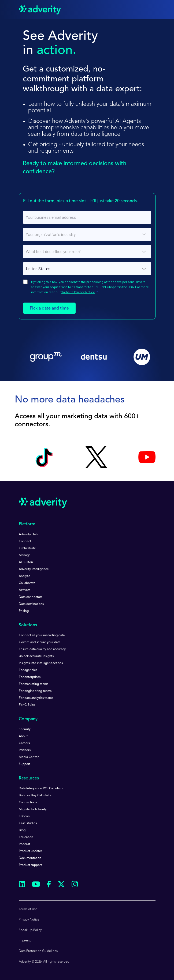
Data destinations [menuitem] (31, 604)
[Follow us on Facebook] (49, 885)
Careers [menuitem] (24, 743)
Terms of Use (28, 909)
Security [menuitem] (25, 729)
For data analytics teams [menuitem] (36, 698)
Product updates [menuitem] (31, 851)
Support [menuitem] (25, 764)
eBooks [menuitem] (24, 816)
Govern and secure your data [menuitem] (40, 642)
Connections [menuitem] (28, 802)
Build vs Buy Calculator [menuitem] (35, 796)
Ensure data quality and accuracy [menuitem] (42, 649)
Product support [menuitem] (30, 865)
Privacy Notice (29, 920)
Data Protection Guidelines (38, 951)
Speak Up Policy (30, 930)
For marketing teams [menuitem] (34, 684)
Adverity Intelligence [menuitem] (34, 569)
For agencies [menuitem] (28, 670)
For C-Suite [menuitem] (27, 705)
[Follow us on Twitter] (61, 885)
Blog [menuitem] (22, 830)
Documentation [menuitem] (30, 858)
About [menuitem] (23, 736)
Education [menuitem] (26, 837)
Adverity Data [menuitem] (29, 534)
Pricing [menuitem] (24, 611)
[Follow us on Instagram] (75, 885)
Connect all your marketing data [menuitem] (42, 635)
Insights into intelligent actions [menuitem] (41, 663)
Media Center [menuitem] (29, 757)
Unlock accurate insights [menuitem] (36, 656)
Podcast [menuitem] (24, 844)
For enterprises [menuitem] (30, 677)
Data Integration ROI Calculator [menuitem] (41, 789)
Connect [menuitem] (25, 541)
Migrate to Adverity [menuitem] (33, 809)
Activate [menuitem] (25, 590)
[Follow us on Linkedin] (22, 885)
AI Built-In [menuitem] (26, 562)
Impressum (27, 941)
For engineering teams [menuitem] (35, 691)
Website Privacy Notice (78, 292)
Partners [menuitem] (25, 750)
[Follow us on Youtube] (36, 885)
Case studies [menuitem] (28, 823)
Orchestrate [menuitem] (27, 548)
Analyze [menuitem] (25, 576)
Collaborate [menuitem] (27, 583)
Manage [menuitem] (25, 555)
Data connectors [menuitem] (31, 597)
